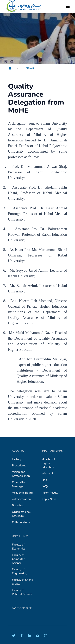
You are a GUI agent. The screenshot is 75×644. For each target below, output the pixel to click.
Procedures (19, 466)
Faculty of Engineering (19, 571)
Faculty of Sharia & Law (23, 582)
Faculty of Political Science (22, 592)
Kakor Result (50, 493)
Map (44, 480)
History (17, 459)
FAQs (45, 486)
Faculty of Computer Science (18, 559)
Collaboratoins (21, 522)
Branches (18, 505)
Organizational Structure (21, 514)
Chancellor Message (19, 484)
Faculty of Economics (19, 547)
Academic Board (22, 493)
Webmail (47, 474)
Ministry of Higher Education (48, 463)
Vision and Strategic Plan (21, 474)
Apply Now (49, 499)
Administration (21, 499)
